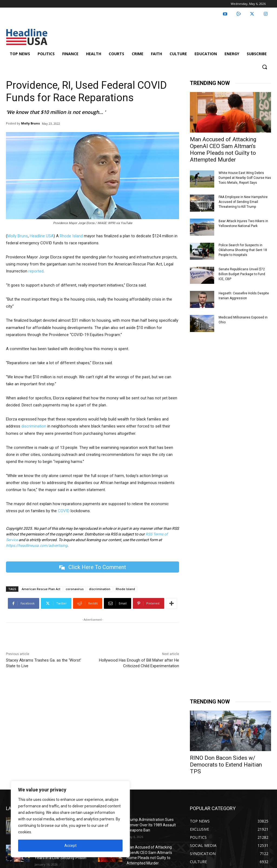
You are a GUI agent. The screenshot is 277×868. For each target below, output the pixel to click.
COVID (64, 511)
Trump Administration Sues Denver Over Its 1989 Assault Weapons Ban (151, 825)
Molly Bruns (30, 123)
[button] (265, 67)
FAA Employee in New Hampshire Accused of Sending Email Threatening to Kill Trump (243, 202)
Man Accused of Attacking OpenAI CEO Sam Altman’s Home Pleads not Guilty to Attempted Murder (223, 149)
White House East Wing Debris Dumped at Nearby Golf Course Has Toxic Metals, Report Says (245, 178)
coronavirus (75, 589)
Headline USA (42, 236)
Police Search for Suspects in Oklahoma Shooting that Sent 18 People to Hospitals (243, 250)
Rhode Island (71, 236)
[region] (70, 819)
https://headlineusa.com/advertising (37, 545)
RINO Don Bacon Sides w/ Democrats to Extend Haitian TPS (226, 765)
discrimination (34, 426)
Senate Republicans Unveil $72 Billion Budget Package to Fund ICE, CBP (242, 274)
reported (36, 271)
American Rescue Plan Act (41, 589)
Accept (70, 846)
